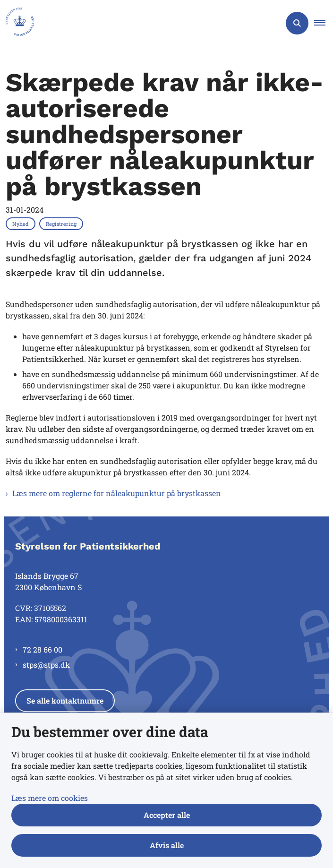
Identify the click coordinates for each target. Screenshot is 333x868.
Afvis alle (167, 845)
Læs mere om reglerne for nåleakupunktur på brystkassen (117, 493)
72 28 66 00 (43, 649)
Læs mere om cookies (50, 798)
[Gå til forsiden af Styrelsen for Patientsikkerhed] (17, 23)
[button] (324, 23)
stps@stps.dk (46, 665)
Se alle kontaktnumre (65, 700)
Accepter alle (167, 815)
